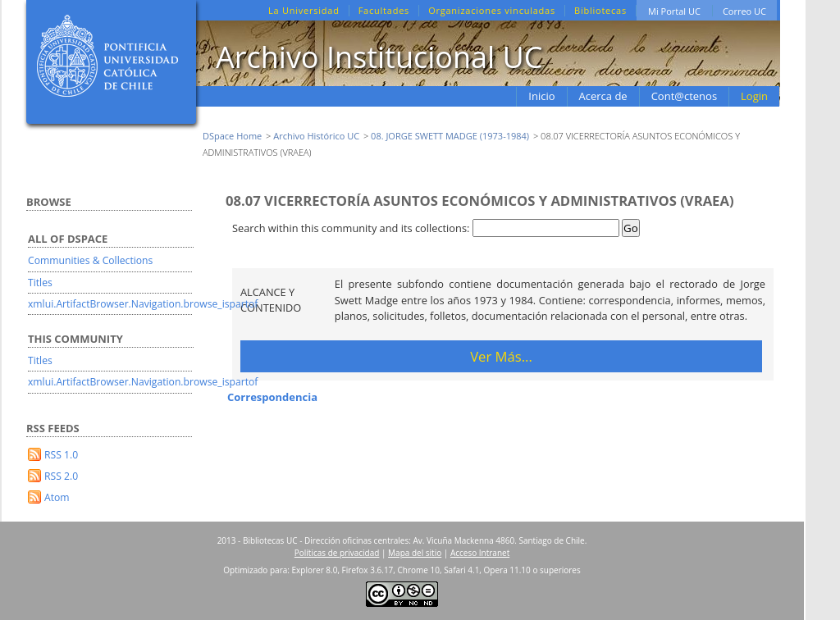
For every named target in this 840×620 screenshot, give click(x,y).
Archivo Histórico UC (316, 136)
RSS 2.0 (61, 476)
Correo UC (744, 11)
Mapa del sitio (415, 553)
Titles (40, 283)
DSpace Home (232, 136)
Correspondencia (272, 397)
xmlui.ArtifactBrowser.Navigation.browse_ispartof (143, 304)
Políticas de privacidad (337, 553)
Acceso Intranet (480, 553)
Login (754, 96)
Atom (57, 497)
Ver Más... (501, 356)
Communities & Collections (90, 260)
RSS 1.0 (61, 455)
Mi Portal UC (674, 11)
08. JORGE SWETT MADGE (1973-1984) (450, 136)
